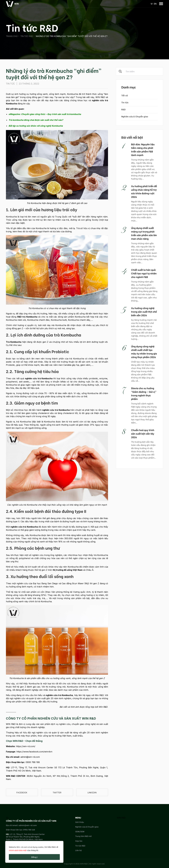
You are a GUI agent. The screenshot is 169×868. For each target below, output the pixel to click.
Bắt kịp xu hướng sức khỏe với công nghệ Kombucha (36, 126)
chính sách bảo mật (18, 850)
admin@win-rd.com (30, 757)
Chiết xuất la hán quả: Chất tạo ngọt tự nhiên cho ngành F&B (144, 273)
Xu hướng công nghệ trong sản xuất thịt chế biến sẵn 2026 (144, 312)
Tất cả (125, 95)
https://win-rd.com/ (26, 746)
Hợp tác (79, 841)
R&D (123, 109)
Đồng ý (34, 857)
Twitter (57, 792)
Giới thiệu (80, 822)
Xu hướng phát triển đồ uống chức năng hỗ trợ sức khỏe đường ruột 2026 (144, 191)
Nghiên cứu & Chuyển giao (135, 116)
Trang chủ (12, 36)
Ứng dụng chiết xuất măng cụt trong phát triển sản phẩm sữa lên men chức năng (144, 233)
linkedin (92, 792)
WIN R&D (121, 817)
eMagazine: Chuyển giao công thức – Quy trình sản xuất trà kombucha (45, 114)
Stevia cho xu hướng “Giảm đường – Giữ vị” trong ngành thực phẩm (144, 393)
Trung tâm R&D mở (83, 836)
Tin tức (125, 102)
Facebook (22, 792)
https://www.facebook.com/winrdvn (34, 752)
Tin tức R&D (27, 36)
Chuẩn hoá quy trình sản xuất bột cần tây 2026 (143, 433)
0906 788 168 (33, 762)
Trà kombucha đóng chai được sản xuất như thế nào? (36, 120)
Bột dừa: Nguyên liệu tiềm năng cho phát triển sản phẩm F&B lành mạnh (143, 149)
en (155, 4)
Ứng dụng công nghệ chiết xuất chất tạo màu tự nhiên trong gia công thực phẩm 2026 (144, 352)
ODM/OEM (80, 831)
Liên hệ (78, 850)
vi (152, 4)
